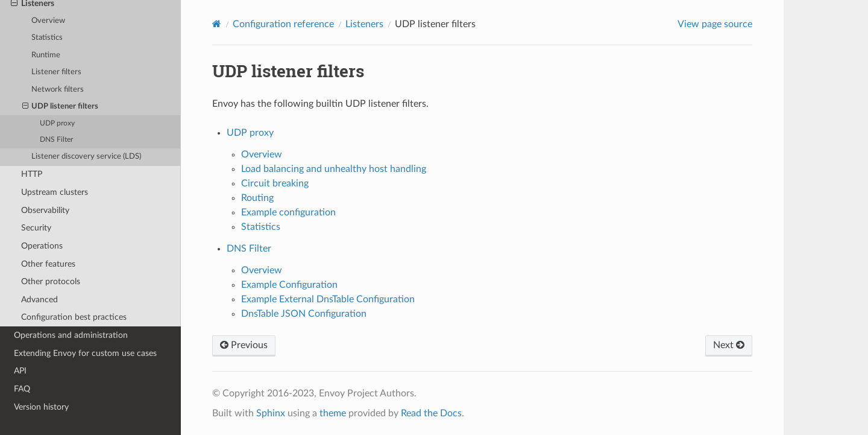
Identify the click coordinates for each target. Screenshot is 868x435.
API (20, 371)
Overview (48, 21)
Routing (257, 198)
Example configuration (288, 212)
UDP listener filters (61, 107)
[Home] (217, 24)
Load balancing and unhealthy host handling (334, 169)
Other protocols (51, 281)
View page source (715, 24)
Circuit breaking (275, 183)
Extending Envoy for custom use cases (85, 353)
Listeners (364, 24)
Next (729, 345)
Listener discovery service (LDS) (86, 157)
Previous (244, 345)
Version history (41, 407)
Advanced (39, 300)
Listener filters (56, 72)
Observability (45, 210)
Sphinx (271, 413)
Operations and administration (71, 335)
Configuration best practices (74, 317)
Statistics (47, 38)
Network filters (58, 90)
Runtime (46, 55)
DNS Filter (56, 140)
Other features (48, 264)
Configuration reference (283, 24)
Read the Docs (431, 413)
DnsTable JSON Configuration (304, 314)
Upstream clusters (55, 192)
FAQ (22, 389)
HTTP (32, 174)
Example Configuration (289, 285)
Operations (42, 246)
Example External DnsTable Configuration (328, 299)
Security (36, 228)
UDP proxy (57, 123)
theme (333, 413)
